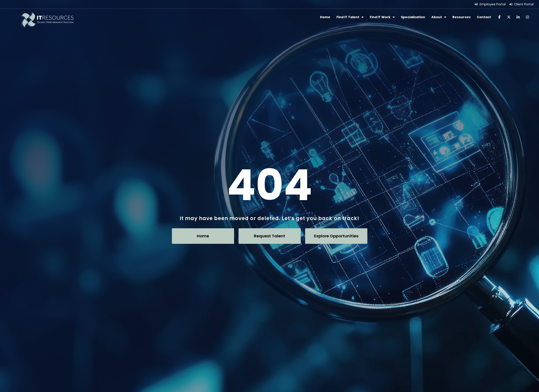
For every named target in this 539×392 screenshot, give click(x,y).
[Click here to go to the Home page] (203, 235)
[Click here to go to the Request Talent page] (270, 235)
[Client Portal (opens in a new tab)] (521, 4)
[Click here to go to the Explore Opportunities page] (336, 235)
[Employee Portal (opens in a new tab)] (490, 4)
